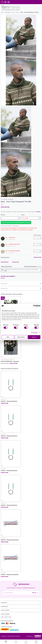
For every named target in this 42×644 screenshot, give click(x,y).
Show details (34, 333)
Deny (8, 337)
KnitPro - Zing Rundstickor (9, 401)
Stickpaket (8, 12)
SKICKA (34, 593)
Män (13, 12)
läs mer (39, 212)
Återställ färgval (5, 262)
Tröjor (17, 12)
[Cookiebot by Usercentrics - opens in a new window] (34, 306)
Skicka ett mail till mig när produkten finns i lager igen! (16, 222)
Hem (2, 12)
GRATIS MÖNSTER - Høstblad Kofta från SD (10, 362)
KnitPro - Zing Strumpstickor (10, 540)
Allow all (34, 337)
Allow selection (21, 337)
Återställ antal (16, 262)
